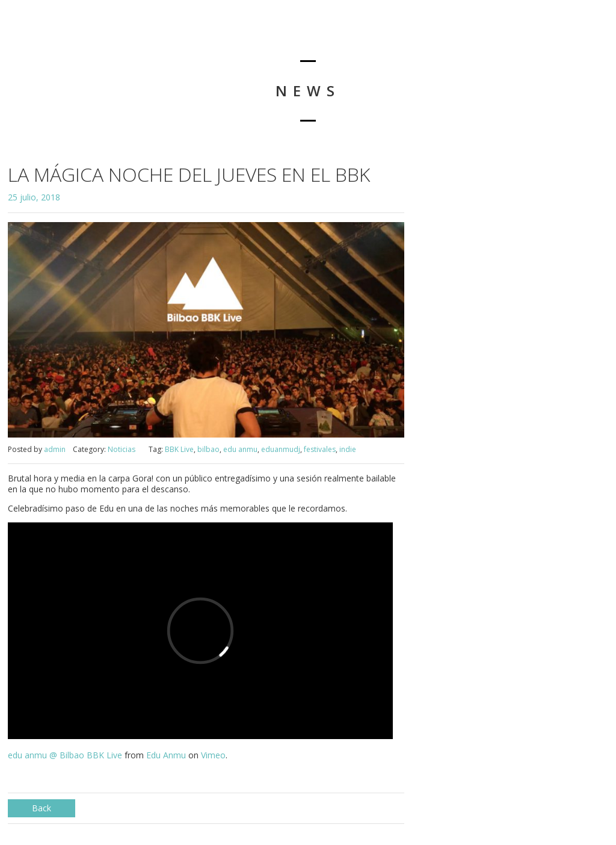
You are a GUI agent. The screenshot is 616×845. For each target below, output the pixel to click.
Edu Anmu (166, 755)
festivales (320, 449)
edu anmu (240, 449)
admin (55, 449)
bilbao (208, 449)
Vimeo (213, 755)
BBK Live (179, 449)
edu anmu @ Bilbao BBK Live (65, 755)
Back (42, 808)
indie (348, 449)
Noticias (122, 449)
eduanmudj (281, 449)
